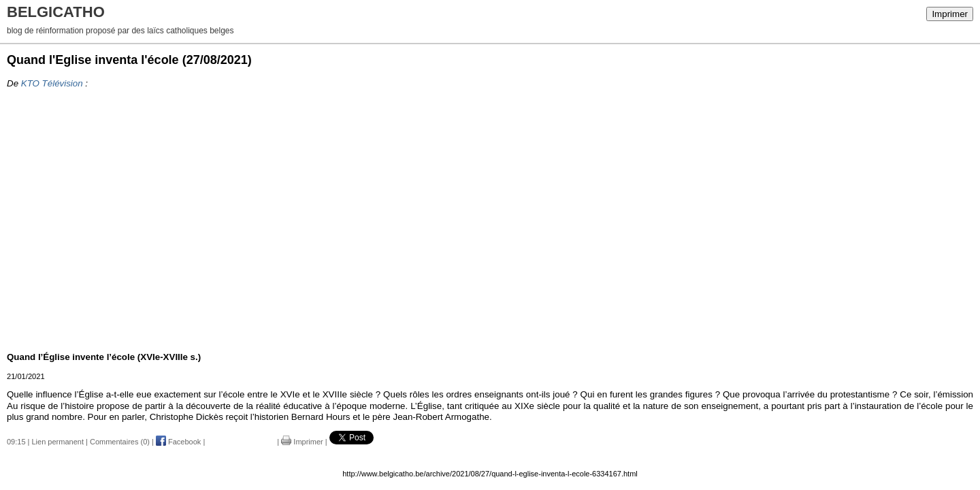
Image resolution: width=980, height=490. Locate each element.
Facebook (178, 442)
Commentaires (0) (120, 442)
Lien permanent (58, 442)
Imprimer (950, 14)
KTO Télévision (52, 83)
